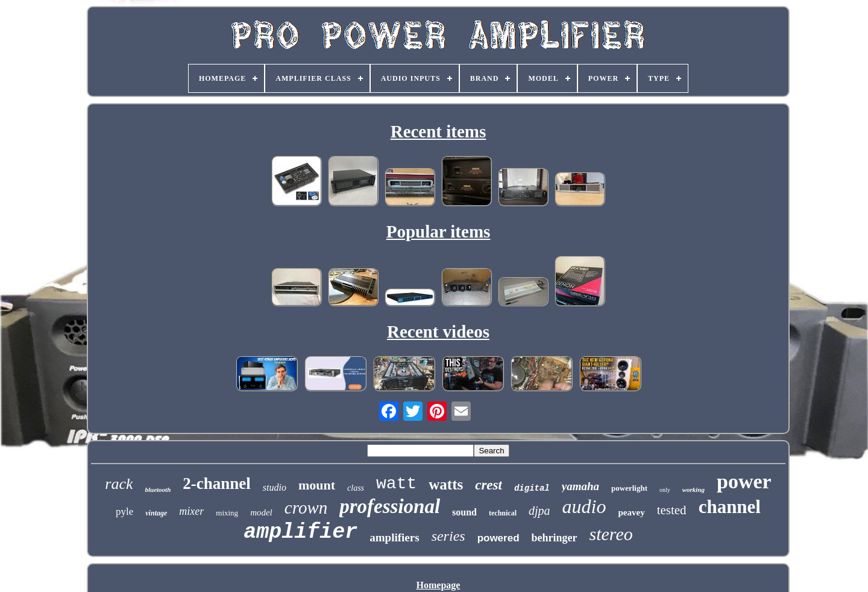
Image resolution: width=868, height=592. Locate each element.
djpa (539, 511)
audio (584, 506)
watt (396, 484)
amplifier (300, 532)
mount (317, 485)
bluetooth (158, 490)
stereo (611, 534)
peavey (631, 512)
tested (672, 510)
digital (532, 488)
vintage (156, 513)
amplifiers (394, 537)
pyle (124, 512)
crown (306, 508)
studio (275, 487)
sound (464, 512)
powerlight (629, 488)
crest (489, 485)
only (665, 490)
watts (446, 484)
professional (390, 506)
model (261, 512)
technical (503, 513)
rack (119, 484)
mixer (191, 511)
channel (730, 507)
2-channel (217, 483)
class (356, 488)
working (693, 490)
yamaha (580, 486)
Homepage (439, 585)
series (448, 536)
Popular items (439, 231)
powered (498, 538)
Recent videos (438, 332)
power (744, 481)
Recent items (439, 131)
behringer (555, 538)
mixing (227, 513)
